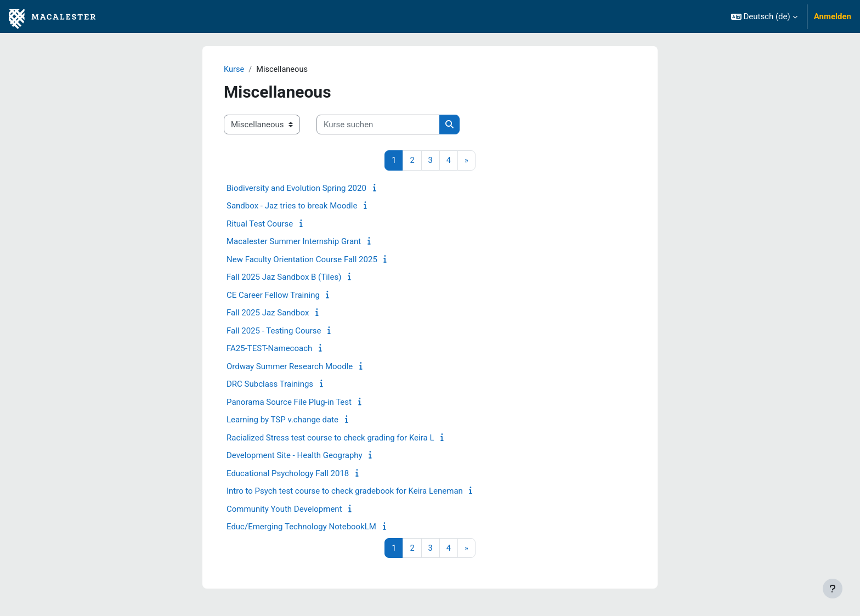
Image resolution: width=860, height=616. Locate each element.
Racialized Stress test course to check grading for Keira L (330, 438)
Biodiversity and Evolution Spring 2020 (296, 189)
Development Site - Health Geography (295, 456)
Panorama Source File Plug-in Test (289, 403)
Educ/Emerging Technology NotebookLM (301, 527)
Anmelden (833, 16)
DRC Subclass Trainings (270, 385)
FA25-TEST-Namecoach (269, 349)
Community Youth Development (284, 510)
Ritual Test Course (260, 224)
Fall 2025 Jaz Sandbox (268, 313)
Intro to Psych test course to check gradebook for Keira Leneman (345, 491)
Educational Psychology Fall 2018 (288, 474)
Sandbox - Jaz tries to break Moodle (292, 206)
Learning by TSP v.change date (282, 420)
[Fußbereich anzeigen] (833, 589)
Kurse (234, 70)
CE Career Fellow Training (273, 296)
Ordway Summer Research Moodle (290, 367)
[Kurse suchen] (378, 125)
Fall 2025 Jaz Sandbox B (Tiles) (284, 278)
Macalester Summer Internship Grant (294, 242)
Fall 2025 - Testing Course (274, 331)
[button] (764, 16)
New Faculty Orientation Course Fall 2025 (302, 260)
